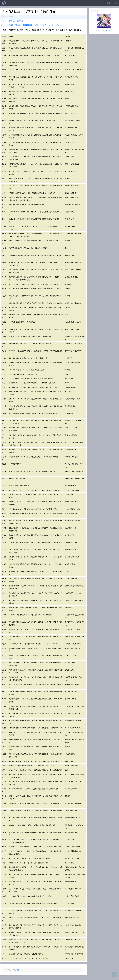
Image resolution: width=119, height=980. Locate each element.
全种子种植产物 (47, 25)
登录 (109, 3)
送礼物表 (19, 25)
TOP (114, 974)
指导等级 (20, 21)
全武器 (11, 25)
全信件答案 (28, 25)
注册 (116, 3)
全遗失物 (37, 25)
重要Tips (12, 21)
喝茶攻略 (58, 25)
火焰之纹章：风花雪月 (104, 31)
